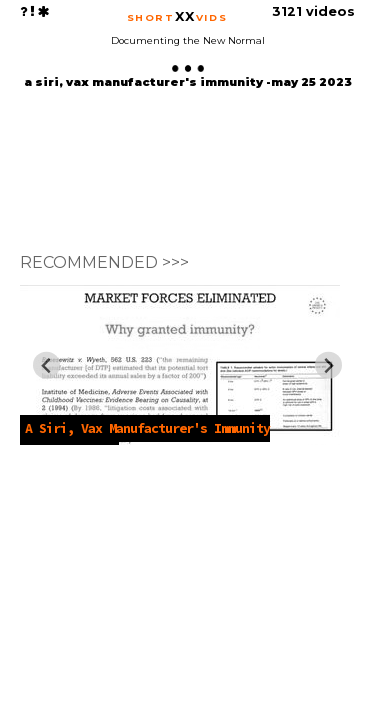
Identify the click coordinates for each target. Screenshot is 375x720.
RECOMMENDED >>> (104, 262)
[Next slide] (328, 365)
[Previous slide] (46, 365)
